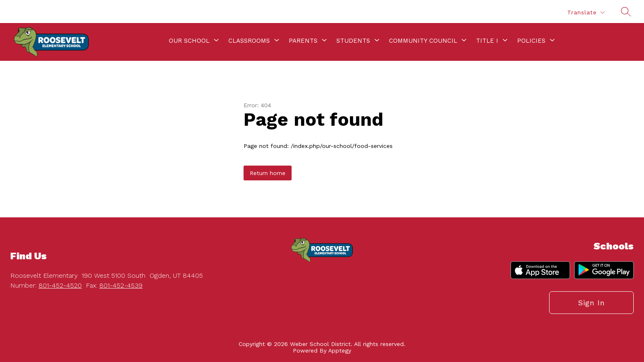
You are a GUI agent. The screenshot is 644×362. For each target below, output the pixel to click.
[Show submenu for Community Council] (423, 41)
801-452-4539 (121, 285)
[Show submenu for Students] (353, 41)
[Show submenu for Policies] (531, 41)
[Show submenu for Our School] (189, 41)
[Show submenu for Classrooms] (249, 41)
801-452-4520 (60, 285)
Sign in (591, 303)
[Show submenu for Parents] (303, 41)
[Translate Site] (586, 13)
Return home (268, 173)
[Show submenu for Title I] (487, 41)
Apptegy (340, 350)
